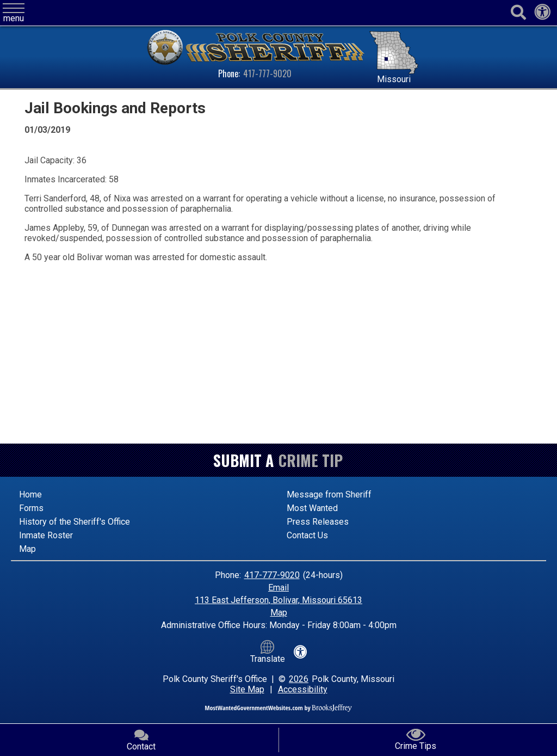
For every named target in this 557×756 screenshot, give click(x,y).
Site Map (247, 689)
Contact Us (307, 535)
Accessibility (303, 689)
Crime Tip (311, 460)
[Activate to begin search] (518, 13)
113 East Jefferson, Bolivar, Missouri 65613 (278, 600)
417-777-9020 (267, 73)
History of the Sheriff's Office (75, 522)
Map (27, 549)
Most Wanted (312, 508)
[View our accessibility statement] (542, 15)
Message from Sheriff (329, 494)
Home (30, 494)
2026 (299, 679)
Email (278, 588)
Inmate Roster (46, 535)
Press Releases (318, 522)
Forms (31, 508)
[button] (14, 13)
